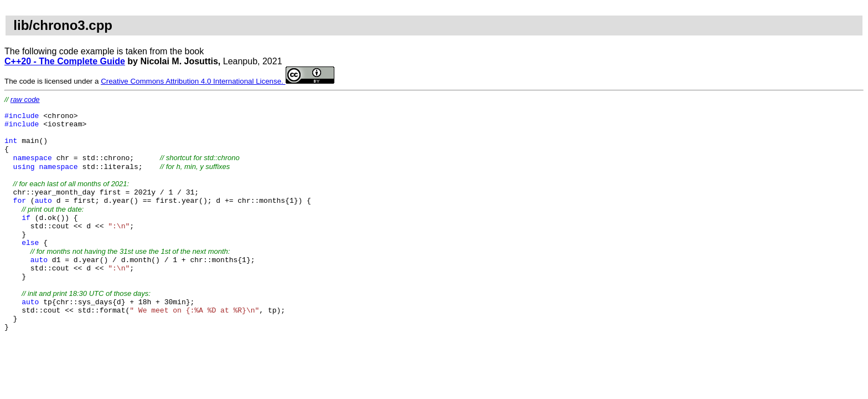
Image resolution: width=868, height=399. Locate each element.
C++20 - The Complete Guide (65, 61)
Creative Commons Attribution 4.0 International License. (217, 81)
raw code (25, 99)
